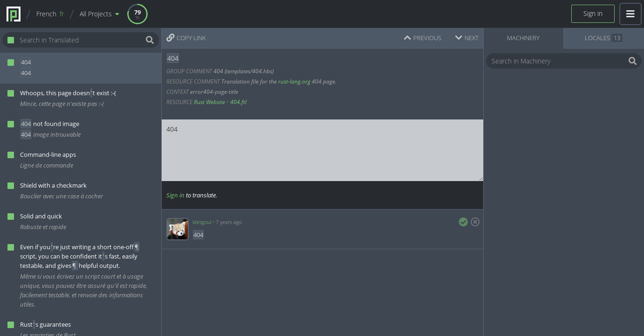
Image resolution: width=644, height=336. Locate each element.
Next (467, 38)
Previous (423, 38)
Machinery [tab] (523, 38)
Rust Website (209, 102)
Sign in (593, 13)
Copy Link (186, 38)
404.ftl (238, 102)
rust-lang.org (294, 81)
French (50, 14)
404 (322, 150)
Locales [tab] (604, 38)
